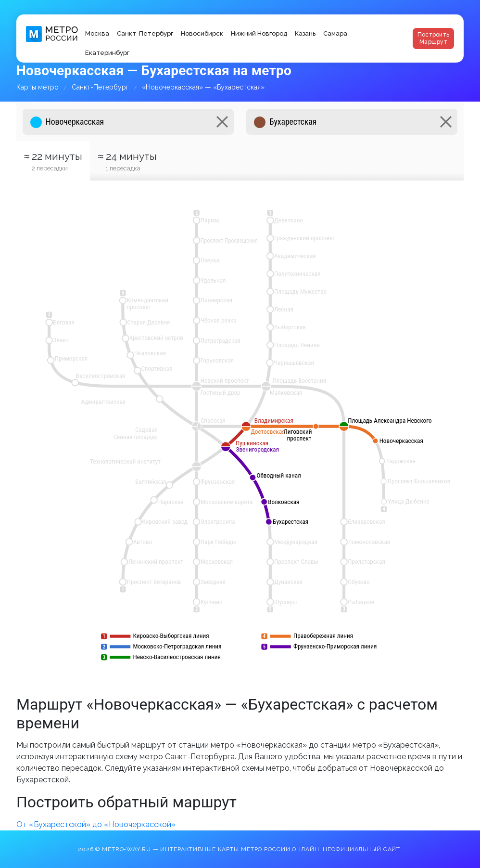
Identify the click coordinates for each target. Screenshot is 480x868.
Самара (335, 33)
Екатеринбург (107, 53)
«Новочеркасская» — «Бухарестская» (203, 87)
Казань (305, 33)
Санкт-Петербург (145, 33)
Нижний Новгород (259, 33)
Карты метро (38, 87)
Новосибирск (202, 33)
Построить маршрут (433, 38)
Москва (97, 33)
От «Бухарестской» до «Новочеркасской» (96, 824)
